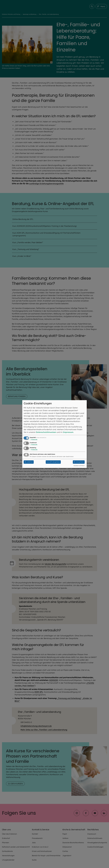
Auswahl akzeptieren (53, 462)
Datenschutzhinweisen (46, 432)
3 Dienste (33, 440)
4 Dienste (34, 450)
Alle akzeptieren (79, 462)
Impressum (68, 432)
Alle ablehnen (29, 462)
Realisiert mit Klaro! (79, 466)
